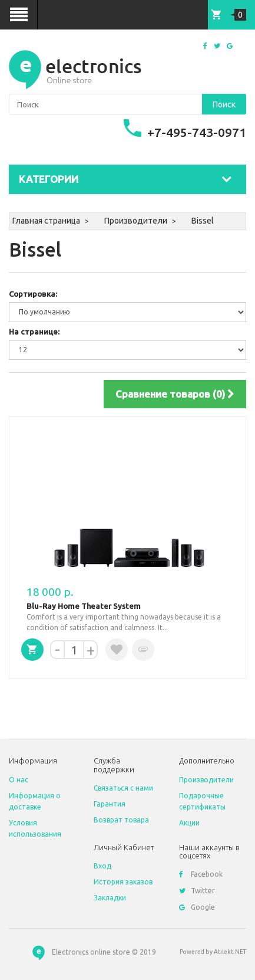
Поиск (224, 104)
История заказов (123, 882)
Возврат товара (121, 820)
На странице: (34, 332)
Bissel (203, 221)
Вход (102, 866)
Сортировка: (33, 294)
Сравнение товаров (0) (175, 394)
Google (197, 907)
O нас (19, 780)
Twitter (197, 891)
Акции (189, 823)
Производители (136, 221)
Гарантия (110, 804)
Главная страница (46, 221)
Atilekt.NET (230, 952)
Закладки (110, 898)
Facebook (201, 874)
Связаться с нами (123, 788)
